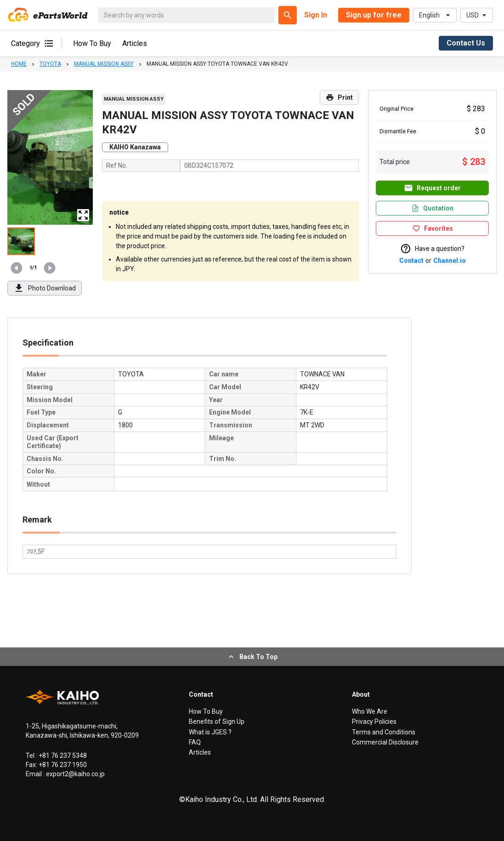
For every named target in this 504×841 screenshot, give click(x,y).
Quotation (432, 208)
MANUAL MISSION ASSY (104, 64)
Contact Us (466, 43)
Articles (135, 43)
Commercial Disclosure (385, 742)
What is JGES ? (210, 732)
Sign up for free (374, 15)
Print (339, 97)
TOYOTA (50, 64)
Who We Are (370, 711)
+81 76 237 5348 (62, 756)
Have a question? (432, 249)
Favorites (433, 228)
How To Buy (92, 43)
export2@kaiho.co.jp (75, 774)
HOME (19, 64)
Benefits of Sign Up (217, 722)
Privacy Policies (374, 722)
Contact (411, 261)
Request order (432, 188)
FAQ (195, 742)
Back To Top (252, 657)
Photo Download (45, 288)
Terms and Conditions (384, 732)
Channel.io (450, 261)
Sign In (316, 15)
